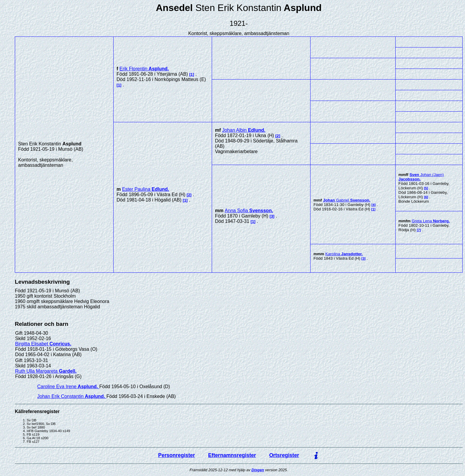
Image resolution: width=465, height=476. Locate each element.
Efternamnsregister (232, 455)
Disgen (258, 470)
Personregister (176, 455)
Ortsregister (284, 455)
